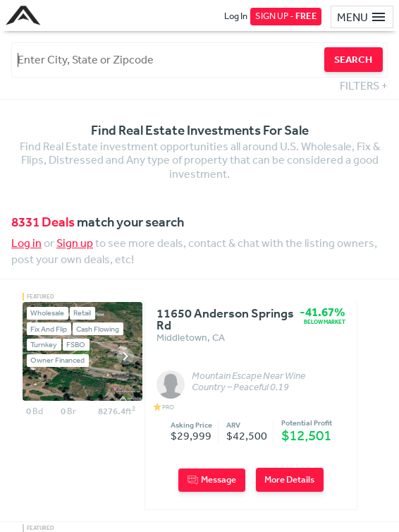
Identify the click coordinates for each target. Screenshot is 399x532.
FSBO (76, 345)
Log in (26, 243)
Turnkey (44, 345)
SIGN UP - (286, 16)
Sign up (75, 243)
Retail (82, 313)
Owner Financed (57, 360)
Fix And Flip (49, 329)
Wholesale (47, 313)
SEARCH (353, 59)
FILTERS (364, 85)
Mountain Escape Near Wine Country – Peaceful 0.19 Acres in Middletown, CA (248, 382)
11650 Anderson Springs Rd (225, 320)
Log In (236, 16)
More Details (289, 479)
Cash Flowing (98, 329)
